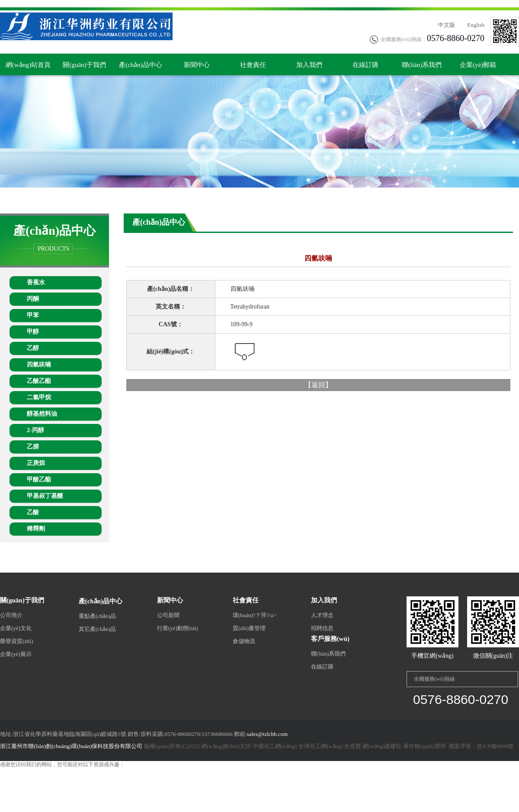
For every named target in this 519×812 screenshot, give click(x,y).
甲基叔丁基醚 (45, 496)
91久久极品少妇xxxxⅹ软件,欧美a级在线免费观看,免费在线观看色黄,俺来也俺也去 (110, 787)
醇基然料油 (42, 414)
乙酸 (33, 512)
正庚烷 (36, 463)
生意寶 (353, 746)
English (476, 25)
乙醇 (33, 348)
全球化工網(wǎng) (321, 746)
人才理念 (322, 615)
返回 (318, 385)
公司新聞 (168, 615)
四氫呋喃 (39, 365)
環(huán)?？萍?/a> (255, 615)
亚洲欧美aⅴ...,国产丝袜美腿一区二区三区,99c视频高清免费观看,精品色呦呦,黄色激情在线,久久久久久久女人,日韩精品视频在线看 (147, 3)
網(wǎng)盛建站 (382, 746)
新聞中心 (197, 65)
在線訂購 (365, 65)
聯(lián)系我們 (422, 65)
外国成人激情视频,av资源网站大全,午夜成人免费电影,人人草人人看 (77, 779)
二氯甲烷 (39, 397)
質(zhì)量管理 (249, 628)
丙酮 (33, 299)
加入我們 (309, 65)
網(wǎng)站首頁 (28, 65)
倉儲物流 (244, 641)
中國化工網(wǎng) (275, 746)
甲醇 (33, 332)
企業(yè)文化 (16, 628)
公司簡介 (11, 615)
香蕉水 (36, 282)
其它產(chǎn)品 (97, 629)
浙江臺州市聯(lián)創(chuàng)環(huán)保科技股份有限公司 (71, 746)
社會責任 (253, 65)
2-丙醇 (35, 430)
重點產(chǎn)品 (97, 616)
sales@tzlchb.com (268, 734)
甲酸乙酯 (39, 479)
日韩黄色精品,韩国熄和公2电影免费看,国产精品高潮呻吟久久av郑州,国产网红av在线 (252, 779)
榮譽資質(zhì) (17, 641)
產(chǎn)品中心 (141, 65)
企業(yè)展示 (16, 654)
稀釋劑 (36, 529)
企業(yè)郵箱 (478, 65)
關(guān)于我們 (84, 65)
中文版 (447, 25)
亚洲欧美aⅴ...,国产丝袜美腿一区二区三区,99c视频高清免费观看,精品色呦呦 (86, 772)
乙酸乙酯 (39, 381)
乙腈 (33, 447)
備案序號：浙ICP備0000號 (480, 746)
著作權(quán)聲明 (424, 746)
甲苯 (33, 315)
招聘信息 (322, 628)
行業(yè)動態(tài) (178, 628)
